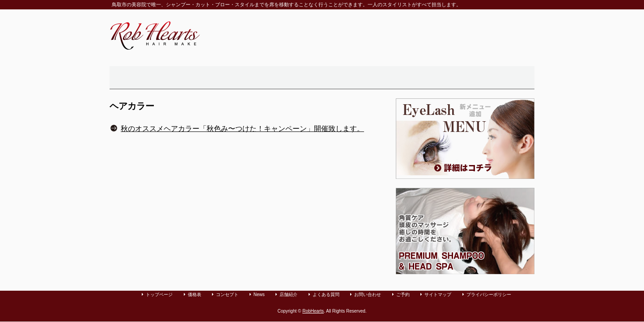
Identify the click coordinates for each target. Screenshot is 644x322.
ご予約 (403, 294)
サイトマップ (438, 294)
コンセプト (227, 294)
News (259, 294)
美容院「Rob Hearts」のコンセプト (192, 78)
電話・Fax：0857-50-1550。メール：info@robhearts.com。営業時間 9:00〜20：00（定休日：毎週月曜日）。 (420, 36)
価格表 (253, 78)
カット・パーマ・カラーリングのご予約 (501, 78)
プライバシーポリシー (489, 294)
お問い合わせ (435, 78)
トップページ (134, 78)
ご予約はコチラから (512, 29)
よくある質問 (369, 78)
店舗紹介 (309, 78)
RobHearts (313, 311)
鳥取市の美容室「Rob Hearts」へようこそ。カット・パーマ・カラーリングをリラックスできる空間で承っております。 (155, 36)
